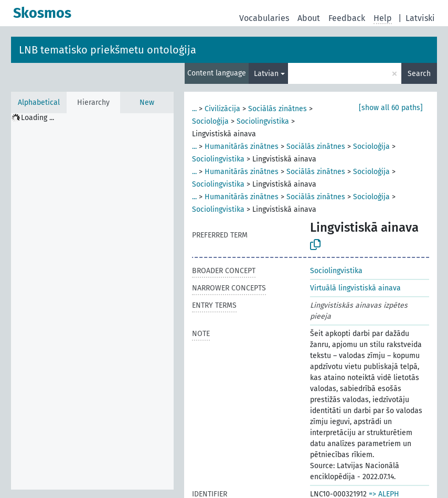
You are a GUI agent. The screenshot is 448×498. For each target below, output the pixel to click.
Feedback (347, 18)
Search (419, 74)
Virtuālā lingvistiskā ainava (355, 288)
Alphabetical (39, 102)
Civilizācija (222, 109)
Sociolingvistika (263, 121)
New (147, 102)
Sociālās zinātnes (278, 109)
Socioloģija (210, 121)
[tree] (92, 301)
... (194, 109)
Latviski (420, 18)
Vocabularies (264, 18)
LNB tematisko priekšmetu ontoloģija (108, 50)
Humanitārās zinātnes (242, 147)
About (309, 18)
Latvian (266, 74)
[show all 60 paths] (391, 108)
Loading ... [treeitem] (38, 118)
